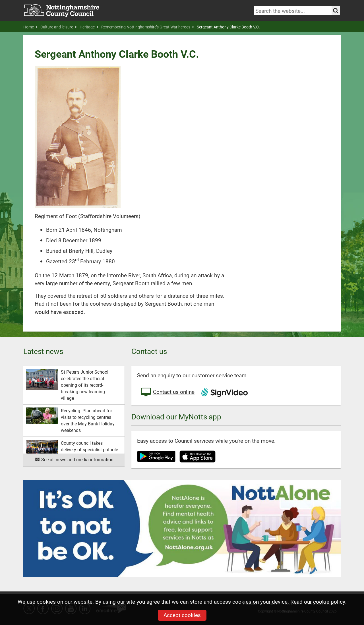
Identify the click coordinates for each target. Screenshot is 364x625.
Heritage (89, 27)
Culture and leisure (59, 27)
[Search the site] (336, 11)
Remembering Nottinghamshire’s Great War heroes (148, 27)
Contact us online (167, 392)
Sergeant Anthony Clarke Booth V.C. (228, 27)
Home (30, 27)
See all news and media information (74, 459)
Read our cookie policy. (318, 602)
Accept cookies (182, 615)
